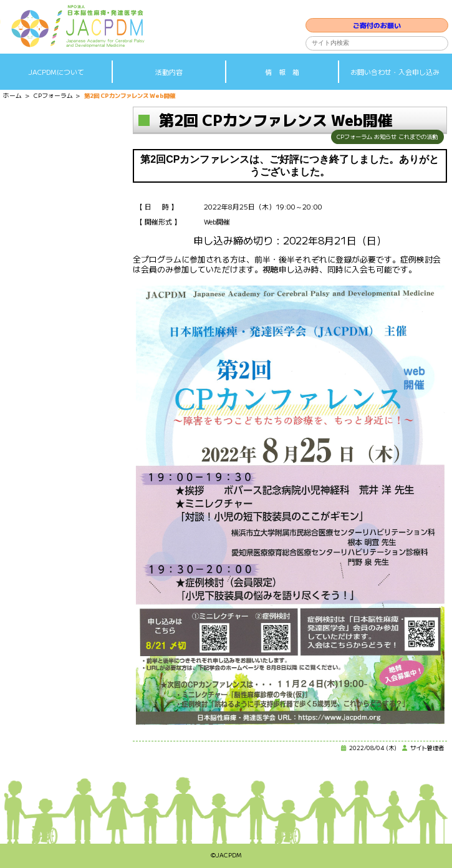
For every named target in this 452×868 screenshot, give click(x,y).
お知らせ (380, 137)
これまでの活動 (416, 137)
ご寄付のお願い (377, 19)
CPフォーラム (346, 137)
